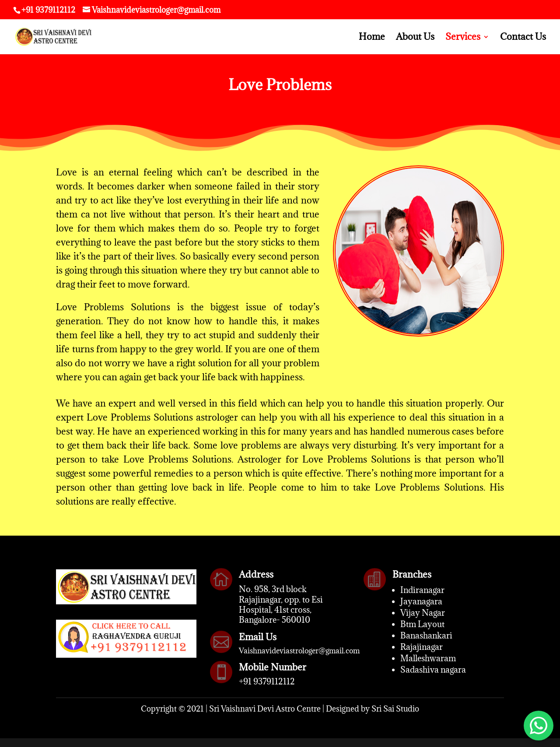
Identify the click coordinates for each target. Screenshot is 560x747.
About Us (415, 38)
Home (372, 38)
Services (463, 38)
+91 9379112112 (267, 681)
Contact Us (523, 38)
